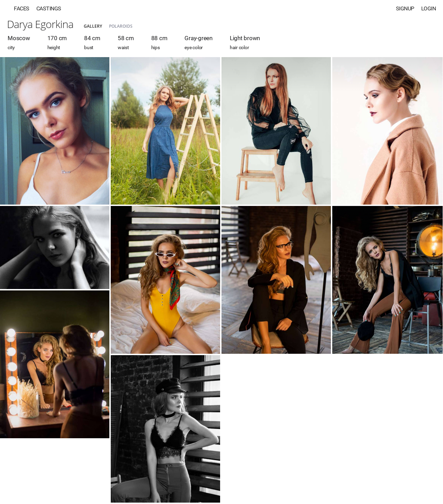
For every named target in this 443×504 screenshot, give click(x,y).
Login (429, 8)
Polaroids (121, 26)
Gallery (93, 26)
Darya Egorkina (40, 24)
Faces (22, 8)
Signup (405, 8)
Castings (49, 8)
